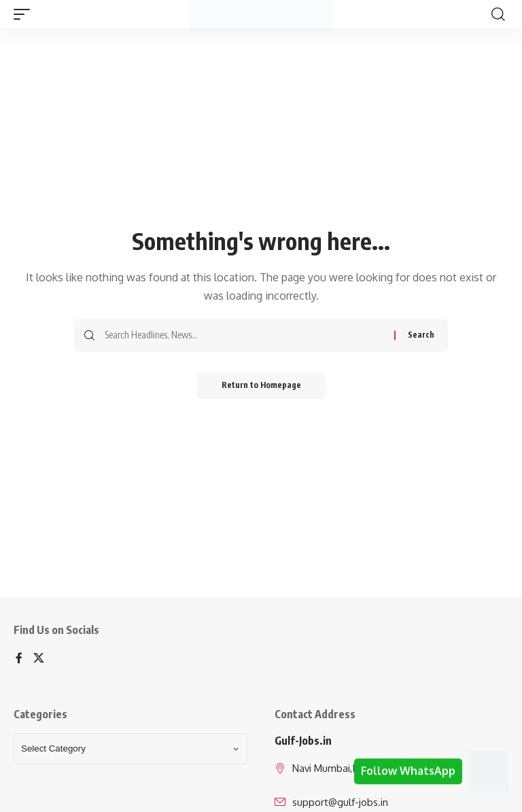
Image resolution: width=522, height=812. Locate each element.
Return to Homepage (261, 386)
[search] (498, 14)
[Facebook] (19, 659)
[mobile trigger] (25, 14)
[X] (39, 659)
